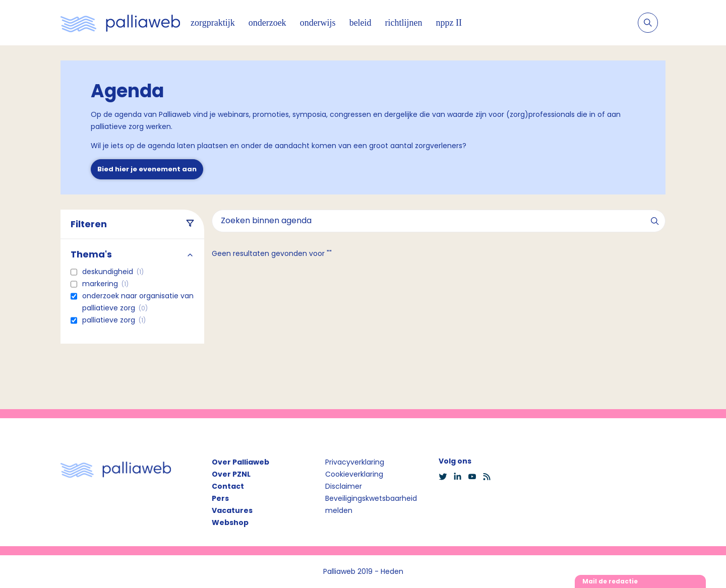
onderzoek (267, 23)
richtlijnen (404, 23)
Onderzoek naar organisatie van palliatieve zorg (138, 302)
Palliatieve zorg (114, 320)
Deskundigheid (113, 272)
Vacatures (232, 510)
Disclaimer (344, 486)
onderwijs (318, 23)
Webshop (230, 522)
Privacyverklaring (355, 462)
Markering (105, 284)
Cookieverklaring (354, 474)
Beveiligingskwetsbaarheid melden (371, 504)
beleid (360, 23)
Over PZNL (231, 474)
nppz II (449, 23)
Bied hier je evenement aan (147, 169)
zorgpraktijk (213, 23)
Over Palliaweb (240, 462)
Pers (220, 498)
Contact (228, 486)
